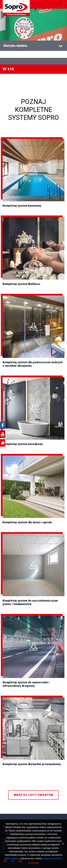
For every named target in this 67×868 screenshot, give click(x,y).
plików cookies (12, 858)
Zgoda (33, 863)
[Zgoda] (63, 844)
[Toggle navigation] (61, 4)
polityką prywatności (52, 858)
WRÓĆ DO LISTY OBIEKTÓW (33, 795)
